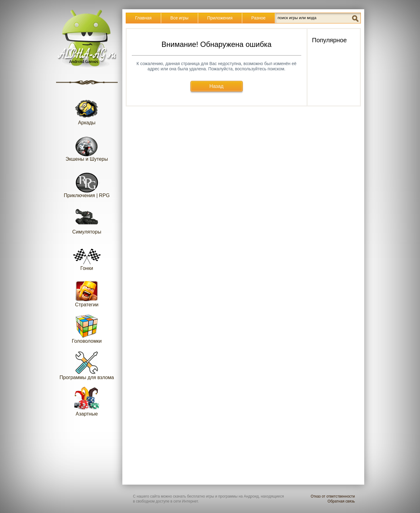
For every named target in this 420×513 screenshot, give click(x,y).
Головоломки (87, 329)
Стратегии (87, 292)
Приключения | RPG (87, 183)
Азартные (87, 401)
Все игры (179, 18)
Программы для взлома (87, 365)
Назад (217, 86)
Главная (143, 18)
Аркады (87, 110)
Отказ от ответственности (333, 496)
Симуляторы (87, 219)
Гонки (87, 256)
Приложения (220, 18)
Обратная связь (341, 501)
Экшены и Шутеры (87, 147)
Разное (259, 18)
